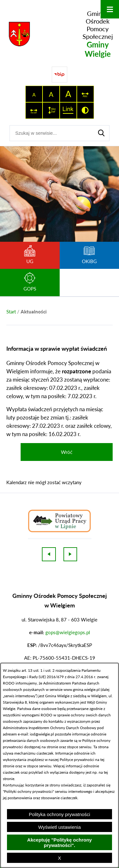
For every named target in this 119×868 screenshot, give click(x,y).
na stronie (50, 747)
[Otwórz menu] (110, 9)
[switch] (85, 94)
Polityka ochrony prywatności (60, 814)
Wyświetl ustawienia (59, 827)
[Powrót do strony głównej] (11, 312)
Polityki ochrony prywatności (28, 791)
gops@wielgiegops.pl (68, 632)
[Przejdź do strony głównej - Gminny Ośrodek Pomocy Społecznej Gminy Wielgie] (60, 34)
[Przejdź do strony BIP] (60, 75)
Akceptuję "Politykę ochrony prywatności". (60, 843)
